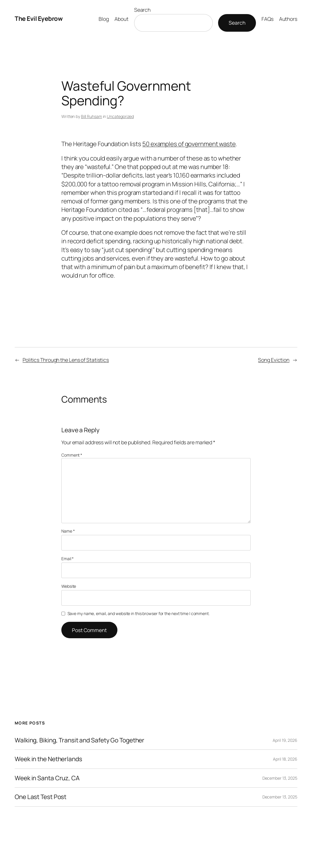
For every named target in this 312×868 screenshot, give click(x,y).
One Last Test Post (41, 797)
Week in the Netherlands (48, 759)
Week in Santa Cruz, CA (47, 778)
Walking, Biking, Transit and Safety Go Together (80, 740)
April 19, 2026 (285, 740)
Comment (72, 455)
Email (68, 559)
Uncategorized (120, 116)
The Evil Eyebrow (39, 18)
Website (69, 586)
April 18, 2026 (285, 759)
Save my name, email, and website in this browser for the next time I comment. (139, 613)
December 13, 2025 (280, 778)
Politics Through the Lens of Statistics (66, 360)
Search (142, 10)
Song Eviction (274, 360)
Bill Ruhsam (92, 116)
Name (68, 531)
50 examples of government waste (189, 144)
